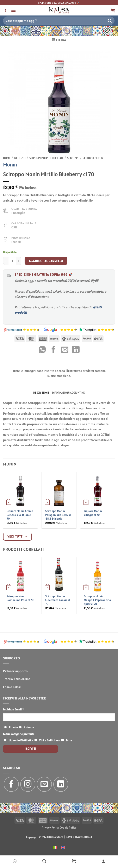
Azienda (29, 727)
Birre (69, 740)
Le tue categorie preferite (19, 734)
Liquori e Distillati (20, 740)
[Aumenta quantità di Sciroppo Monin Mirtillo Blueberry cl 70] (19, 261)
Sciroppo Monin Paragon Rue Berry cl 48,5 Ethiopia (58, 515)
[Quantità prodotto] (12, 261)
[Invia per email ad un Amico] (65, 350)
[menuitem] (55, 847)
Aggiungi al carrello (46, 261)
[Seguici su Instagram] (28, 784)
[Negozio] (44, 861)
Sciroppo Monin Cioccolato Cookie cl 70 (58, 600)
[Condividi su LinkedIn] (76, 350)
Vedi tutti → (18, 536)
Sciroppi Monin (93, 158)
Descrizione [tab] (41, 393)
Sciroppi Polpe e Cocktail (46, 158)
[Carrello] (74, 861)
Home (7, 158)
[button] (13, 10)
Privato (13, 727)
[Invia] (110, 21)
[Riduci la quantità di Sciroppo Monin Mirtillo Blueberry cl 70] (6, 261)
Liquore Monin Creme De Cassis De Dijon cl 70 (20, 515)
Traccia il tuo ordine (17, 679)
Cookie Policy (68, 828)
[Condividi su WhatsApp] (42, 350)
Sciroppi (73, 158)
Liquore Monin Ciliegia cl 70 (93, 513)
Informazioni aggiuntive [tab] (68, 393)
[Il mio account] (103, 861)
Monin (10, 164)
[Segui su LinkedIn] (61, 784)
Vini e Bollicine (48, 740)
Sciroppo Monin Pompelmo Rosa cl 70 (20, 598)
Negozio (20, 158)
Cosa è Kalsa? (12, 687)
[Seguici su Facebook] (11, 784)
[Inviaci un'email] (44, 784)
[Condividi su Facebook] (54, 350)
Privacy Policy (50, 828)
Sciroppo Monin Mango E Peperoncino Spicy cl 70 (97, 600)
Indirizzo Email (13, 709)
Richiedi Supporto (15, 671)
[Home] (15, 861)
